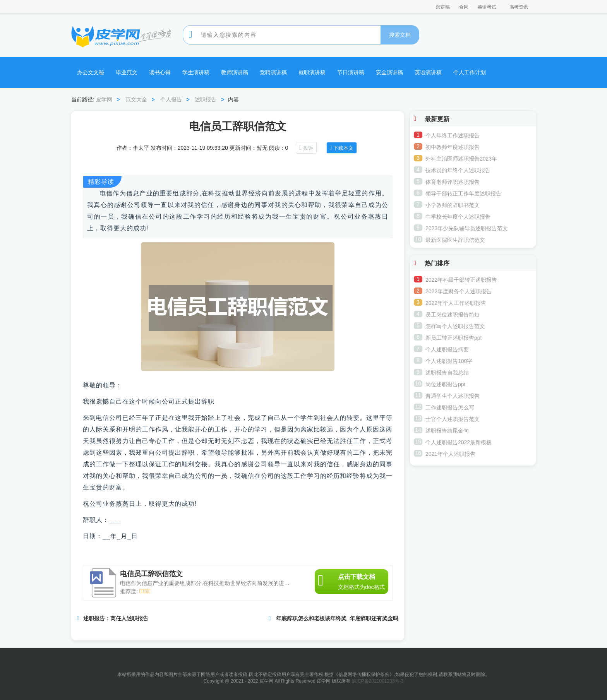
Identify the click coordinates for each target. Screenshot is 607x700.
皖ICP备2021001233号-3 (378, 681)
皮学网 (104, 99)
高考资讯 (519, 7)
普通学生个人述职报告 (453, 396)
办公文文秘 (91, 72)
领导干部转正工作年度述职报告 (463, 193)
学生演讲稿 (196, 72)
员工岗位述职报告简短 (453, 315)
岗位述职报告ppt (445, 384)
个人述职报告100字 (449, 361)
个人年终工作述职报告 (453, 135)
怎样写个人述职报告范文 (455, 326)
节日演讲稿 (351, 72)
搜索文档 (400, 35)
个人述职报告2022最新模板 (459, 442)
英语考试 (487, 7)
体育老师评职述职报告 (453, 182)
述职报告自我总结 (447, 373)
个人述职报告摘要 (447, 349)
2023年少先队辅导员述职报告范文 (467, 228)
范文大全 (136, 99)
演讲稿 (443, 7)
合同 (464, 7)
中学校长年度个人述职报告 (458, 217)
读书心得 (160, 72)
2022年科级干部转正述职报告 (461, 280)
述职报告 (206, 99)
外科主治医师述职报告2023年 (461, 159)
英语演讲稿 (428, 72)
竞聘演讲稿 (273, 72)
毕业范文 (127, 72)
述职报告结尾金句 (447, 431)
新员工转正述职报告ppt (454, 338)
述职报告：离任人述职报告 (116, 618)
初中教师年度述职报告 (453, 147)
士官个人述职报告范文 (453, 419)
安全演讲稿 (389, 72)
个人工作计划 (470, 72)
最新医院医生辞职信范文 (455, 240)
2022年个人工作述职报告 (456, 303)
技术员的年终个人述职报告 (458, 170)
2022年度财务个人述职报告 (459, 291)
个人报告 (171, 99)
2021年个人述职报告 (450, 454)
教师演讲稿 (235, 72)
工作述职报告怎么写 (450, 407)
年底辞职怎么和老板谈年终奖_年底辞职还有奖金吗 (337, 618)
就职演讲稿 (312, 72)
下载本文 (343, 148)
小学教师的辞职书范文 (453, 205)
